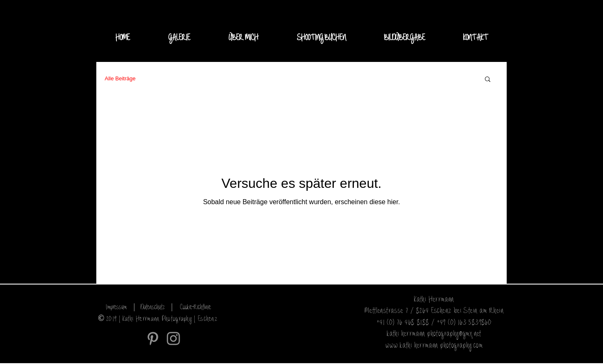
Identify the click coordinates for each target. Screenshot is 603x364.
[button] (179, 38)
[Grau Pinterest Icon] (153, 338)
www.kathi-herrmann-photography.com (434, 346)
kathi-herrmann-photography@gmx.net (434, 334)
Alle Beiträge (120, 78)
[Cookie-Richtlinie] (196, 308)
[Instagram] (173, 338)
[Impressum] (116, 308)
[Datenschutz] (153, 308)
